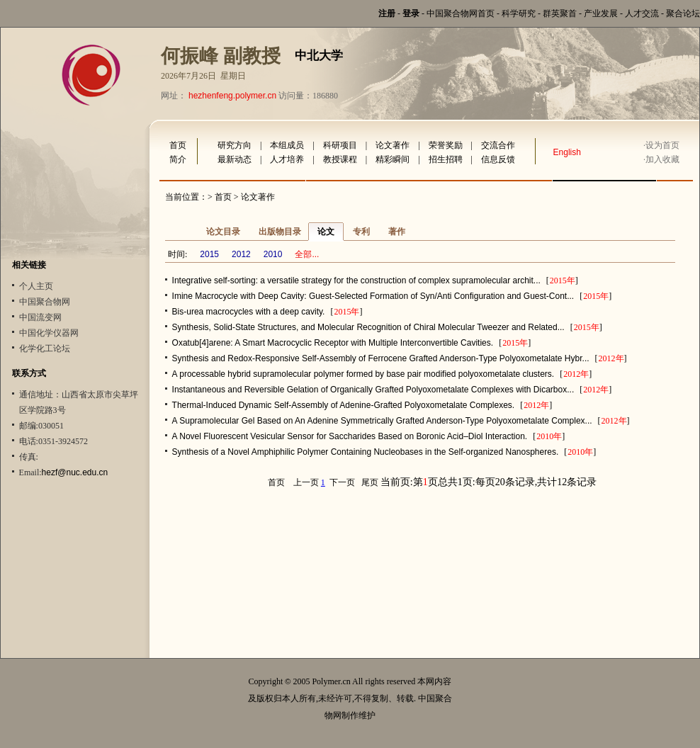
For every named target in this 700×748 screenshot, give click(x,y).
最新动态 (235, 159)
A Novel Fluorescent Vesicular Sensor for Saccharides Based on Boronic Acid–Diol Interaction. (350, 436)
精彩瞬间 (393, 159)
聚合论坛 (683, 13)
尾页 (370, 482)
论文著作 (393, 145)
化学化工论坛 (45, 348)
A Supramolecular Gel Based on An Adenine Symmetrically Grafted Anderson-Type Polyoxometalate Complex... (382, 421)
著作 (397, 232)
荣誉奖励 (446, 145)
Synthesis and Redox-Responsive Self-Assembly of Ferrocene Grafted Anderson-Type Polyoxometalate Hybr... (381, 358)
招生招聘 (446, 159)
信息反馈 (498, 159)
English (567, 152)
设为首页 (662, 145)
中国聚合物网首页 (461, 13)
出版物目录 (280, 232)
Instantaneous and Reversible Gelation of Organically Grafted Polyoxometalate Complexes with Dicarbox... (373, 390)
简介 (178, 159)
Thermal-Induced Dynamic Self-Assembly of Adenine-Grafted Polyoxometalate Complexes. (344, 405)
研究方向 (235, 145)
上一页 (306, 482)
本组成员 (287, 145)
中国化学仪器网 (49, 333)
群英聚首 (560, 13)
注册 (387, 13)
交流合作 (498, 145)
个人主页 (36, 286)
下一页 (342, 482)
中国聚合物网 (45, 302)
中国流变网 (40, 317)
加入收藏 (662, 159)
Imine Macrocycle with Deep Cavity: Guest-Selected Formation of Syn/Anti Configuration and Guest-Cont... (373, 296)
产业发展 (601, 13)
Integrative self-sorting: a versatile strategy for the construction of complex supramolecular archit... (356, 280)
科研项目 (340, 145)
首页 (178, 145)
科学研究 (519, 13)
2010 (273, 254)
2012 (241, 254)
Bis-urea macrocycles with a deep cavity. (249, 312)
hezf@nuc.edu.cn (75, 472)
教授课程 (340, 159)
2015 (209, 254)
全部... (307, 254)
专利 (361, 232)
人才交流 (642, 13)
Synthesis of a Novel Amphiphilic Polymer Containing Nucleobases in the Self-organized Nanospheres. (366, 452)
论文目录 (223, 232)
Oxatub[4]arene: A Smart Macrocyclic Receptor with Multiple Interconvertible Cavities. (333, 343)
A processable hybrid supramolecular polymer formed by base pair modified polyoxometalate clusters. (363, 374)
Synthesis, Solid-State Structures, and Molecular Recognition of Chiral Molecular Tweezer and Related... (368, 327)
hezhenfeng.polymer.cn (232, 96)
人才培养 (287, 159)
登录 (411, 13)
